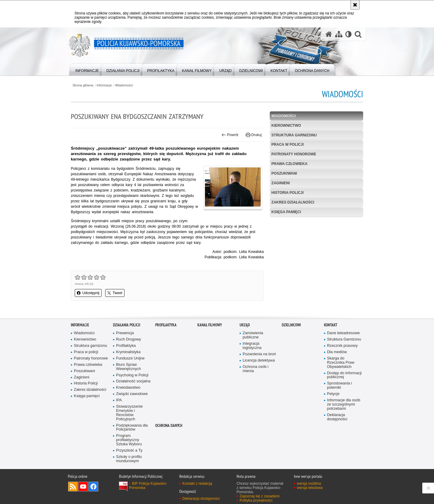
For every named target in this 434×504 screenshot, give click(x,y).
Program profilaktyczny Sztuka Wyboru (129, 440)
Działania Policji (127, 325)
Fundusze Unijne (130, 358)
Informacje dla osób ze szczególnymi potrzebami (344, 404)
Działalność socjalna (133, 381)
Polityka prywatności (256, 500)
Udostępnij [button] (88, 293)
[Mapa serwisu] (339, 34)
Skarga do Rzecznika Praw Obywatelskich (341, 363)
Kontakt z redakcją (197, 484)
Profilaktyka (126, 346)
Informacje (104, 85)
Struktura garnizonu (294, 135)
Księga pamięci (286, 212)
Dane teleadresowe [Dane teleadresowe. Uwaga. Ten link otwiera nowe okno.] (343, 333)
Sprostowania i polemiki (340, 386)
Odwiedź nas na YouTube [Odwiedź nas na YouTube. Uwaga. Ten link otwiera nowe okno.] (83, 487)
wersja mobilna (309, 484)
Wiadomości (124, 85)
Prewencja (125, 333)
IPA (119, 400)
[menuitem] (87, 69)
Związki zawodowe (132, 394)
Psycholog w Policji (132, 375)
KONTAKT (331, 325)
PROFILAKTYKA (166, 325)
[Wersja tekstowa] (349, 34)
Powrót (230, 135)
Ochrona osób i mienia (256, 369)
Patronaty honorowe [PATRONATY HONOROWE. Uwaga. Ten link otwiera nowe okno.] (294, 154)
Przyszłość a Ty (129, 451)
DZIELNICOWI (291, 325)
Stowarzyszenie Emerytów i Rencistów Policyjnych (129, 413)
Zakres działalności (293, 202)
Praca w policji (288, 145)
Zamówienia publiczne (253, 335)
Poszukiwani (284, 173)
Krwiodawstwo (128, 388)
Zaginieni (281, 183)
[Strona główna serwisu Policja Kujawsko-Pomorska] (329, 34)
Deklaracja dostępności (337, 417)
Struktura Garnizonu (344, 339)
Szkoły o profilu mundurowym (129, 459)
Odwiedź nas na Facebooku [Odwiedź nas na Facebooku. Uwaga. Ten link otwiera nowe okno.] (93, 487)
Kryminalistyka (128, 352)
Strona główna (83, 85)
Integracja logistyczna (252, 346)
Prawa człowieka (290, 164)
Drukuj (254, 135)
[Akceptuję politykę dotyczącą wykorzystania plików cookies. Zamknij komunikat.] (355, 5)
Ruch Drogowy (129, 339)
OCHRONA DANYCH (169, 426)
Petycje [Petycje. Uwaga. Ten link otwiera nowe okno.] (333, 394)
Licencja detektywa (259, 361)
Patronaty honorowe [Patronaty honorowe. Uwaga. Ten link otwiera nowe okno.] (91, 358)
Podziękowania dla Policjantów (132, 428)
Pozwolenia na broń (259, 354)
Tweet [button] (115, 293)
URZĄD (245, 325)
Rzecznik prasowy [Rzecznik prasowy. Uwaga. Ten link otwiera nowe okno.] (342, 346)
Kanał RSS (73, 487)
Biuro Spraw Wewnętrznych (129, 367)
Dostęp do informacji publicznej (344, 375)
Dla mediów (337, 352)
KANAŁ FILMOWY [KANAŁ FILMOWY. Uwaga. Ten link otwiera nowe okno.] (210, 325)
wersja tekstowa (310, 488)
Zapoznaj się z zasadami (259, 496)
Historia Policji (288, 193)
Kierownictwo (286, 126)
